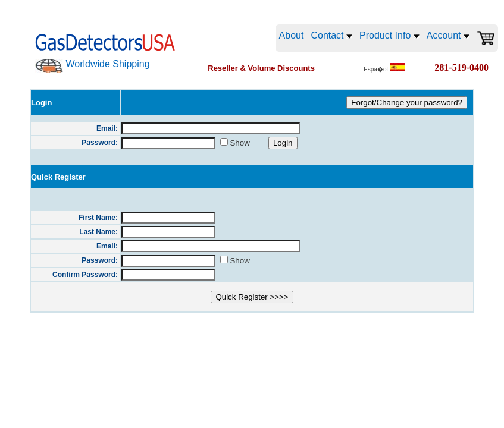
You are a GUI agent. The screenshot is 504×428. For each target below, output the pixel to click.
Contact (331, 35)
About (292, 35)
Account (448, 35)
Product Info (389, 35)
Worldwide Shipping (107, 64)
